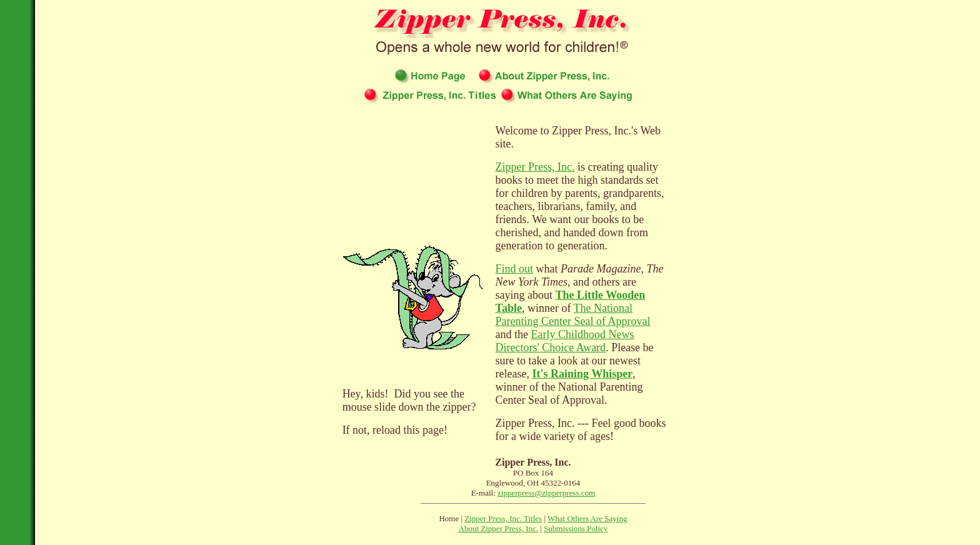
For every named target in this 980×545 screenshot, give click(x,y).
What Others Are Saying (587, 518)
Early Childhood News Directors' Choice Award (565, 341)
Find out (515, 269)
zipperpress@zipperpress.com (546, 493)
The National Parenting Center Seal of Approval (573, 315)
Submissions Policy (576, 528)
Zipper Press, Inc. (535, 167)
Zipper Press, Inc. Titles (503, 518)
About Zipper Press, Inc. (498, 528)
